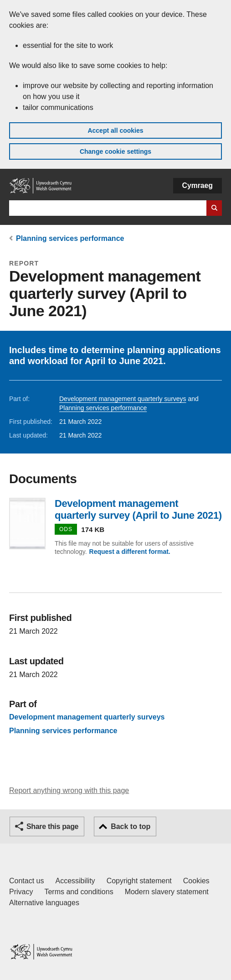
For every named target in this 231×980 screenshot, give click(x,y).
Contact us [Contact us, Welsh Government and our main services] (26, 881)
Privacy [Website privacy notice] (21, 892)
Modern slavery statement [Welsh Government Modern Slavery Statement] (167, 892)
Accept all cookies (115, 130)
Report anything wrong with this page (69, 790)
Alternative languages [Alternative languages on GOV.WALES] (44, 903)
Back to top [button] (131, 826)
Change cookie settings (115, 151)
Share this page (52, 826)
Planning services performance (70, 238)
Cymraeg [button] (198, 185)
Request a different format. (130, 552)
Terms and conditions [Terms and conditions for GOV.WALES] (79, 892)
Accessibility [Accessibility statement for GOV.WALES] (75, 881)
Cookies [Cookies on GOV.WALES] (196, 881)
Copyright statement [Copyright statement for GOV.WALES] (139, 881)
